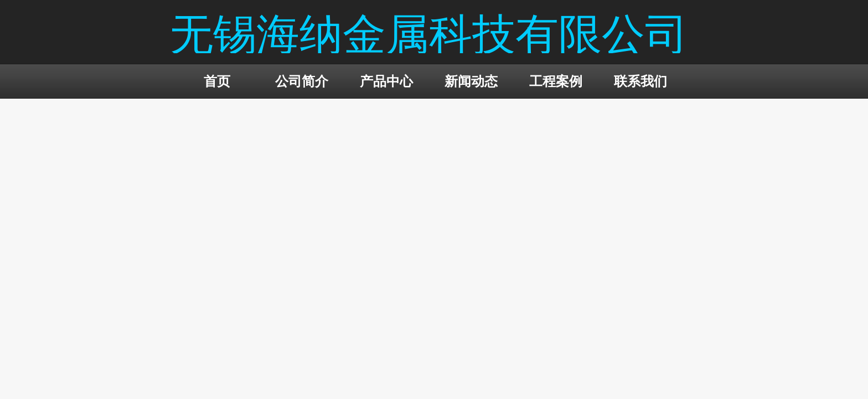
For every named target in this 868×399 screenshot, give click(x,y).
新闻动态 (471, 81)
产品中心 (386, 81)
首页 (217, 81)
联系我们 (640, 81)
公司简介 (302, 81)
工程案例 (556, 81)
